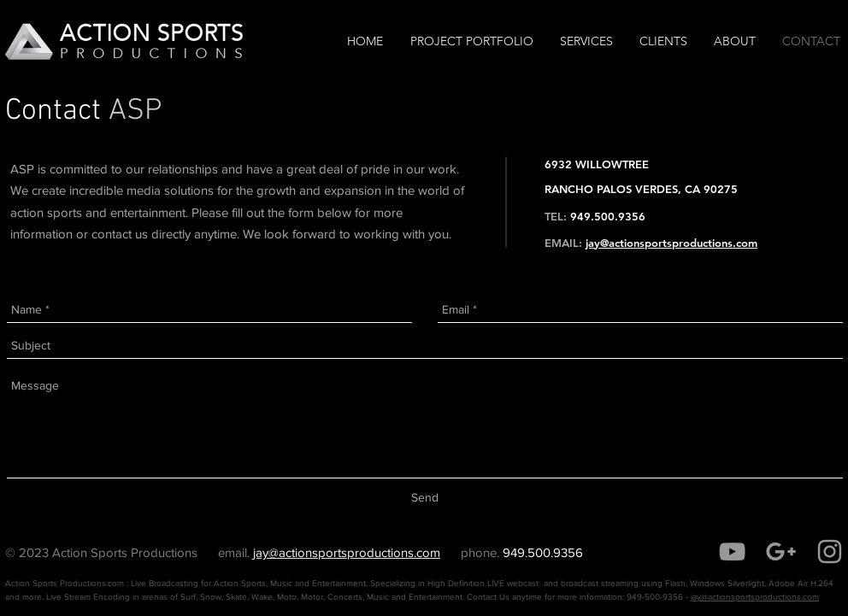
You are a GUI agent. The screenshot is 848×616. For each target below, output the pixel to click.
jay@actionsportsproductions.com (671, 243)
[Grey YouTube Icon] (732, 551)
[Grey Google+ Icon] (781, 551)
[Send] (425, 498)
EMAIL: (563, 243)
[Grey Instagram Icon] (830, 551)
